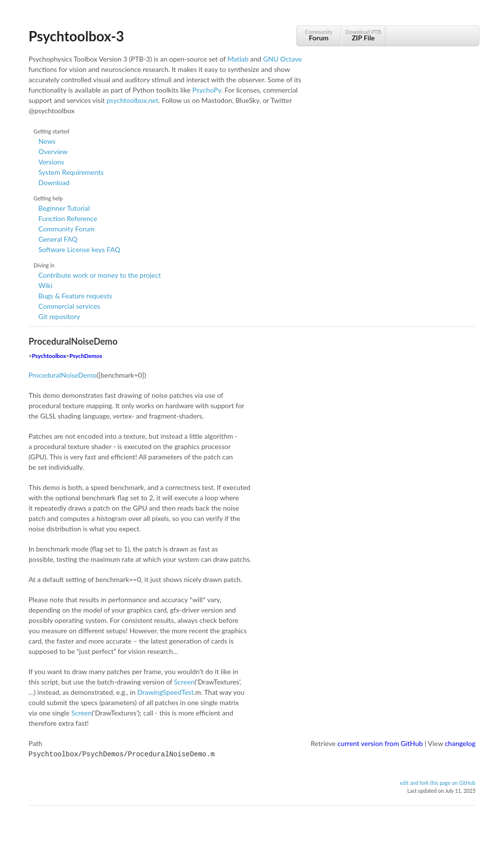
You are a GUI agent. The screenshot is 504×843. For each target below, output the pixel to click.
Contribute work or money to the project (100, 275)
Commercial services (69, 306)
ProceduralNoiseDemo (63, 375)
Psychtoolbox (49, 356)
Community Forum (66, 229)
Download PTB (363, 35)
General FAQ (58, 239)
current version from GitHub (380, 743)
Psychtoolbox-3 (76, 36)
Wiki (45, 285)
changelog (460, 743)
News (47, 141)
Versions (51, 162)
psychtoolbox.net (132, 100)
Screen (185, 682)
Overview (53, 151)
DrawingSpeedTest (166, 692)
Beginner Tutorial (64, 208)
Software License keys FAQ (79, 249)
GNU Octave (283, 59)
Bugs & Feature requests (75, 296)
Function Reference (68, 218)
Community (319, 35)
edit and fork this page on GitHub (438, 782)
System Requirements (71, 172)
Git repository (59, 316)
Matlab (238, 59)
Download (54, 182)
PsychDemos (86, 356)
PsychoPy (207, 90)
